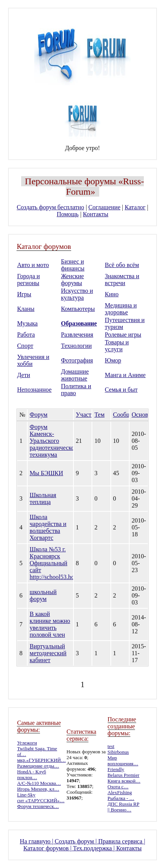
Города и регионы (28, 280)
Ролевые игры (123, 335)
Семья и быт (121, 390)
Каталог (135, 207)
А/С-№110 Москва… (39, 783)
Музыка (27, 323)
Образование (79, 323)
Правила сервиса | (122, 841)
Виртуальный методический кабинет (48, 653)
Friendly (116, 770)
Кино (112, 294)
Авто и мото (33, 265)
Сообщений (128, 415)
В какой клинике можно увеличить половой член (50, 624)
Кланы (26, 309)
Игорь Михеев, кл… (38, 789)
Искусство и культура (77, 294)
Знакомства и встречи (122, 280)
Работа (26, 335)
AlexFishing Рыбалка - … (121, 795)
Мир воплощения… (123, 761)
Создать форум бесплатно (50, 207)
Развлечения (77, 335)
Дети (23, 375)
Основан (143, 415)
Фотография (77, 360)
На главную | (37, 841)
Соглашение (104, 207)
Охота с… (118, 787)
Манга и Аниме (125, 375)
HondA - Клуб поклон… (31, 775)
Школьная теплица (43, 498)
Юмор (113, 360)
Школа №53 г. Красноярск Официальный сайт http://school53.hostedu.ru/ (63, 563)
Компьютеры (78, 309)
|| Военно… (120, 810)
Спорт (25, 346)
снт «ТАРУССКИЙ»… (41, 801)
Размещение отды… (38, 766)
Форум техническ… (38, 806)
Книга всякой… (124, 781)
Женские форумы (72, 280)
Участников (91, 415)
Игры (24, 294)
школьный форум (43, 595)
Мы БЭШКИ (46, 473)
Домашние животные (75, 375)
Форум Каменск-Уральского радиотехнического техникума (55, 441)
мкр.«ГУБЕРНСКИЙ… (41, 760)
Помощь (67, 214)
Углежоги (27, 743)
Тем (99, 415)
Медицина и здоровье (121, 309)
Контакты (96, 214)
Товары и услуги (117, 346)
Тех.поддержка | (95, 848)
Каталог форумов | (48, 848)
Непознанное (34, 390)
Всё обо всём (122, 265)
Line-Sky (26, 795)
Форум (38, 415)
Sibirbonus (118, 752)
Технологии (76, 346)
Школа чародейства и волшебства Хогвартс (48, 527)
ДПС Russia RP (124, 804)
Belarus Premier (124, 775)
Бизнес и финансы (72, 265)
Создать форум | (76, 841)
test (111, 746)
